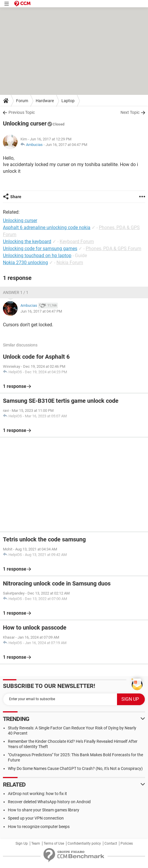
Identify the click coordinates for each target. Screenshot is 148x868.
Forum (22, 101)
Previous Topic (22, 112)
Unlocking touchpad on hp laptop (37, 256)
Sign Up (22, 843)
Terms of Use (54, 843)
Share (16, 197)
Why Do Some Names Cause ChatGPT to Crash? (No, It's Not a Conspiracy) (75, 768)
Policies (127, 843)
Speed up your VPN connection (36, 818)
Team (36, 843)
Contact (111, 843)
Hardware (45, 101)
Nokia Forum (70, 263)
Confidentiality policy (84, 843)
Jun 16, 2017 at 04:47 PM (66, 145)
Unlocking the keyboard (27, 242)
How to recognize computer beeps (39, 827)
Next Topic (130, 112)
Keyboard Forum (77, 242)
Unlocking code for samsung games (40, 249)
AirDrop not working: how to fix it (37, 794)
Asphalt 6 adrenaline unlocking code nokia (47, 228)
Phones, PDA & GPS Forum (113, 249)
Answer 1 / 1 (16, 292)
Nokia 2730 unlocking (25, 263)
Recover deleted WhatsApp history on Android (49, 802)
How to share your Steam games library (44, 810)
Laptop (68, 101)
